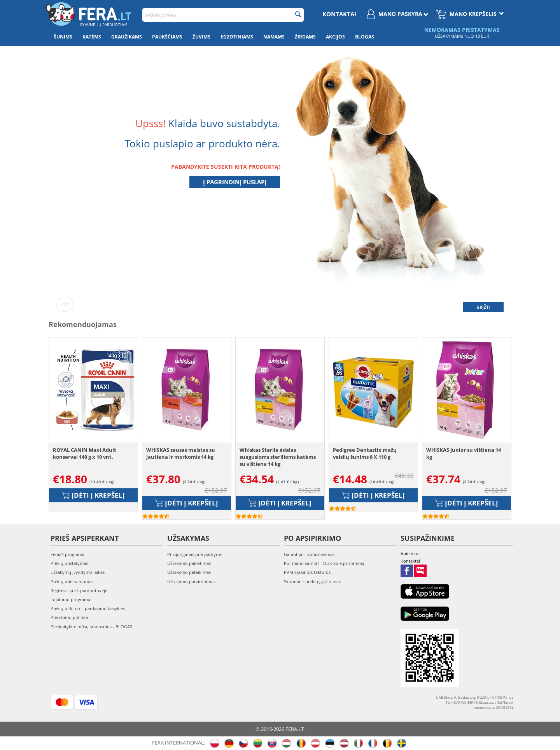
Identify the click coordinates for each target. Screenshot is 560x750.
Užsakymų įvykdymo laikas (78, 572)
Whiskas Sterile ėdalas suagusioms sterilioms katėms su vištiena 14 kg (278, 457)
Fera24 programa (67, 554)
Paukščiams (167, 37)
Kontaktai (339, 14)
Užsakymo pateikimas (189, 572)
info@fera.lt (504, 702)
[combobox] (223, 15)
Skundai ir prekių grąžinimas (312, 581)
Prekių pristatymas (69, 563)
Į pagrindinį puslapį (235, 182)
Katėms (92, 37)
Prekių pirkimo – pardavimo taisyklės (88, 608)
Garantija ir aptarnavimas (309, 554)
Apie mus (410, 553)
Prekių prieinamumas (72, 581)
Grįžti (483, 307)
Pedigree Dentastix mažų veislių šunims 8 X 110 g (365, 453)
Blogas (365, 37)
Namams (274, 37)
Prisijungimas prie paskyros (195, 554)
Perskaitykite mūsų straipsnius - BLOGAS (91, 627)
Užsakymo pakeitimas (189, 563)
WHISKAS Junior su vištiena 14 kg (464, 453)
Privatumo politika (69, 617)
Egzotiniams (237, 37)
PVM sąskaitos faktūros (307, 572)
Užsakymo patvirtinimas (191, 581)
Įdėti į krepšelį (93, 495)
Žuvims (201, 37)
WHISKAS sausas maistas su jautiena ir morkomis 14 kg (181, 453)
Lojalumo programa (70, 599)
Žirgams (305, 37)
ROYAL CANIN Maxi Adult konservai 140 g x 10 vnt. (85, 453)
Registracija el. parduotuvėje (79, 590)
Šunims (63, 37)
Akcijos (335, 37)
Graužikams (127, 37)
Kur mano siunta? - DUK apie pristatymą (324, 563)
